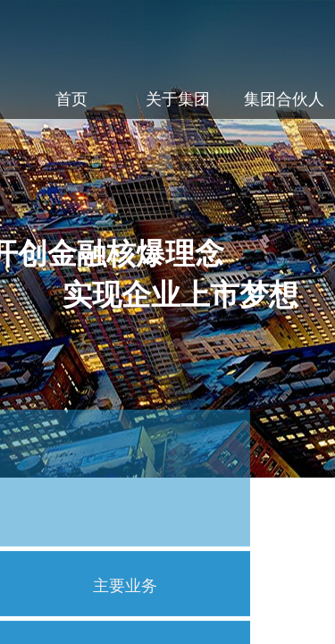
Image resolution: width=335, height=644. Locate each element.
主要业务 (125, 586)
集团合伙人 (284, 99)
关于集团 (178, 99)
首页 (71, 99)
